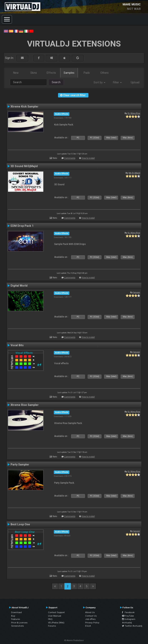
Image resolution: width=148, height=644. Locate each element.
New (16, 73)
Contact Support (56, 612)
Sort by (99, 82)
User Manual (55, 616)
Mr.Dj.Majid (134, 173)
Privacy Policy (92, 623)
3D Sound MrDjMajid (24, 166)
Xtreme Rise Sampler (25, 405)
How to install (88, 158)
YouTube (128, 616)
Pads (87, 73)
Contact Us (91, 616)
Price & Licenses (19, 623)
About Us (90, 612)
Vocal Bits (17, 345)
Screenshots (17, 626)
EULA (88, 626)
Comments (70, 158)
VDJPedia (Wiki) (56, 623)
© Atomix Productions (74, 640)
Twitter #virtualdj (132, 626)
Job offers (90, 619)
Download (16, 612)
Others (104, 73)
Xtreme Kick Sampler (25, 107)
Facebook (128, 612)
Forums (52, 626)
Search (56, 82)
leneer (137, 292)
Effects (51, 73)
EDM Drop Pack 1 (22, 226)
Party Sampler (20, 465)
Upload (135, 82)
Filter (117, 82)
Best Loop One (20, 524)
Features (16, 619)
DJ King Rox (134, 113)
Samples (69, 73)
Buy (13, 616)
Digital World (19, 286)
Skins (34, 73)
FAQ (50, 619)
